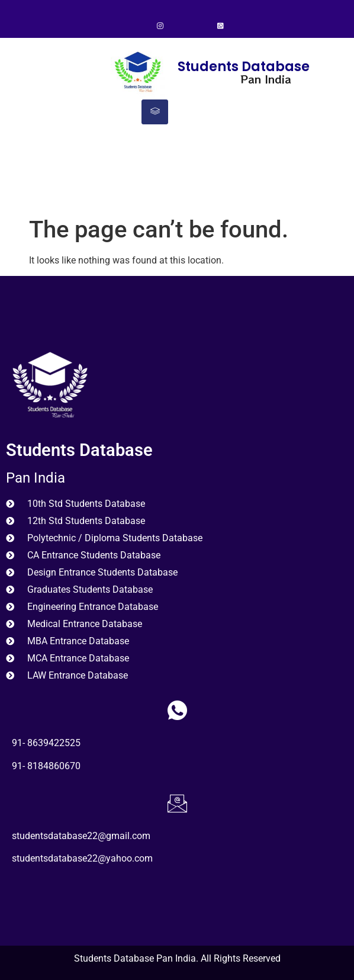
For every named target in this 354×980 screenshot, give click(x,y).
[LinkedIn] (200, 27)
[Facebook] (140, 27)
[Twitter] (180, 27)
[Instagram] (160, 27)
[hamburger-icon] (155, 112)
